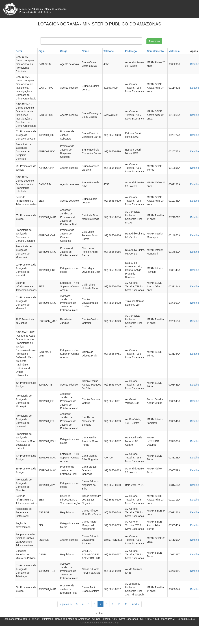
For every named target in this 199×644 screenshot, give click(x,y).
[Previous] (66, 604)
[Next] (136, 604)
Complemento (155, 51)
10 (119, 604)
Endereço (131, 51)
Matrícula (174, 51)
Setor (19, 51)
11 (126, 604)
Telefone (109, 51)
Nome (85, 51)
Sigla (41, 51)
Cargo (64, 51)
